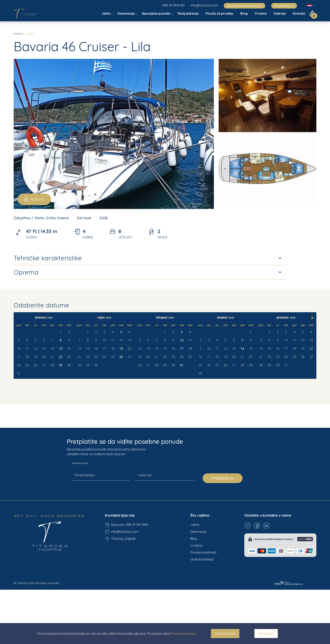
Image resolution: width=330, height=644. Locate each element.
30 (69, 365)
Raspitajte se (284, 6)
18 (27, 357)
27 (44, 365)
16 (69, 349)
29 (61, 365)
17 (19, 357)
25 (27, 365)
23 (69, 357)
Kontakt (299, 13)
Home (18, 34)
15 (61, 349)
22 (61, 357)
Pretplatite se (223, 478)
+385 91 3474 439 (173, 5)
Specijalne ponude (156, 13)
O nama (261, 13)
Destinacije (126, 13)
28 (52, 365)
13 (148, 349)
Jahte (106, 13)
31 (19, 374)
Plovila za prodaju (220, 13)
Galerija (280, 13)
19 (36, 357)
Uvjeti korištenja (202, 559)
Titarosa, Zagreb (120, 539)
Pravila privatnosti (203, 552)
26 (36, 365)
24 (19, 365)
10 (182, 340)
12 (140, 349)
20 (44, 357)
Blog (244, 13)
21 (52, 357)
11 (190, 340)
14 (157, 349)
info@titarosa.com (204, 5)
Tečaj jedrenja (188, 13)
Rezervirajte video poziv (244, 6)
